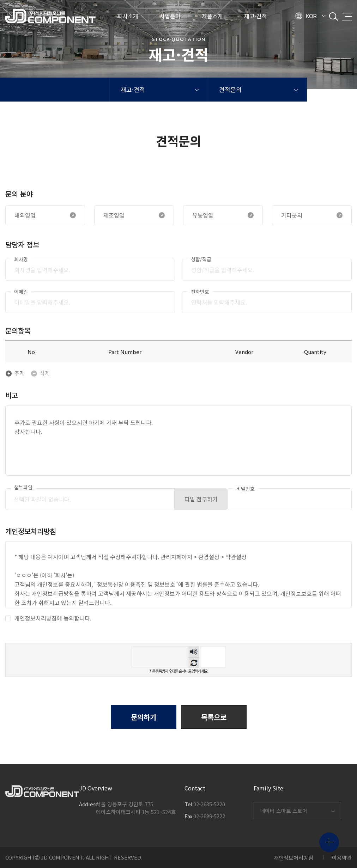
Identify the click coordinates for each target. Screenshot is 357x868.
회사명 (21, 259)
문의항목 (18, 331)
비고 (12, 395)
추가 (15, 373)
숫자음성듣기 (194, 652)
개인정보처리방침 (294, 858)
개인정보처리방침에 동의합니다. (48, 618)
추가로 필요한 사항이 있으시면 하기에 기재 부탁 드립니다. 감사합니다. (178, 440)
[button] (214, 717)
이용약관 (342, 858)
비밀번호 (246, 489)
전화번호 (200, 292)
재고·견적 (133, 89)
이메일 (21, 292)
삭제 (40, 373)
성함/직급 (201, 259)
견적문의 (230, 89)
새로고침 (194, 663)
